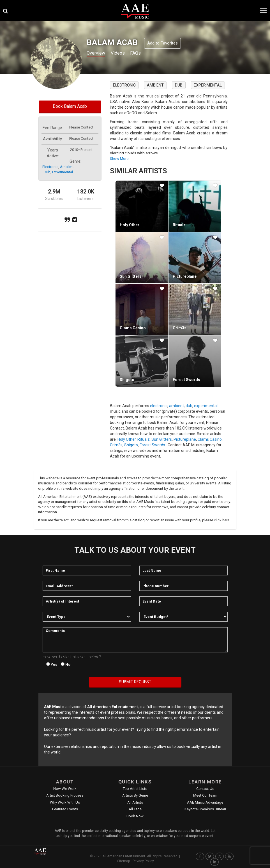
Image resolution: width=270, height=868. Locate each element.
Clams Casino (133, 328)
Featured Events (65, 809)
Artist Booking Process (65, 795)
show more (119, 159)
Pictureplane (185, 276)
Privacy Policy (143, 861)
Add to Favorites (162, 43)
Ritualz (179, 225)
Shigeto (127, 380)
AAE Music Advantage (205, 802)
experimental (63, 172)
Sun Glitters (131, 276)
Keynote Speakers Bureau (205, 809)
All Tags (135, 809)
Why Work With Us (65, 802)
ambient (67, 167)
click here (222, 520)
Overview (97, 54)
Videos (122, 54)
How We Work (65, 789)
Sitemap (124, 861)
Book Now (135, 816)
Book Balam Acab (70, 106)
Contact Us (205, 789)
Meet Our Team (205, 795)
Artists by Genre (135, 795)
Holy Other (130, 225)
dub (47, 172)
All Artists (135, 802)
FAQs (141, 54)
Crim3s (180, 328)
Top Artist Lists (135, 789)
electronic (50, 167)
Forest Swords (186, 380)
